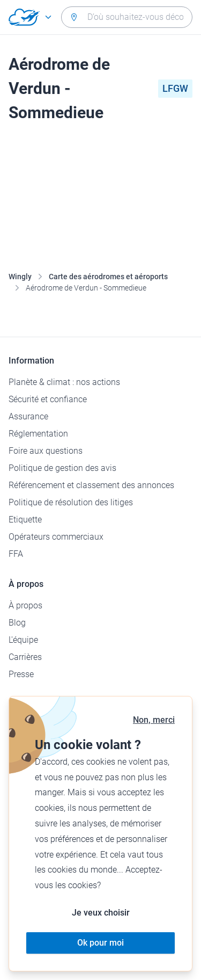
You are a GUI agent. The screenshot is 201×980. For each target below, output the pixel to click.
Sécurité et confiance (48, 399)
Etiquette (25, 520)
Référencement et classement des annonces (91, 485)
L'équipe (23, 640)
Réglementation (38, 434)
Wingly (20, 277)
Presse (21, 674)
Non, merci (154, 720)
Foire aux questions (46, 451)
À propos (25, 605)
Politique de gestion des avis (62, 468)
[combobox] (127, 17)
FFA (16, 554)
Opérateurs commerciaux (56, 537)
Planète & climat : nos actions (64, 382)
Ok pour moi (100, 943)
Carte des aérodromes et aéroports (108, 277)
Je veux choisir (101, 913)
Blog (17, 623)
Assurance (28, 416)
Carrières (25, 657)
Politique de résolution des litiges (71, 502)
